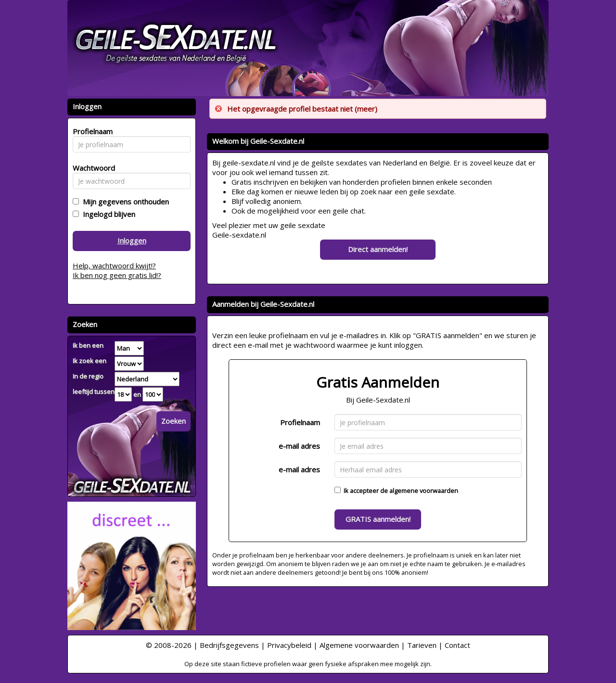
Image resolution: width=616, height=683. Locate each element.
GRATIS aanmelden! (378, 519)
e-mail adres (299, 446)
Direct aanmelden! (378, 249)
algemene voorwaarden (424, 491)
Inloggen (132, 240)
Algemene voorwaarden (359, 645)
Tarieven (422, 645)
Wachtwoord (91, 168)
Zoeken (173, 421)
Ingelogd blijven (107, 214)
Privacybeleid (289, 645)
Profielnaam (300, 422)
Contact (457, 645)
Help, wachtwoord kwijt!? (114, 266)
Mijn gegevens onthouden (124, 202)
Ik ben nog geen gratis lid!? (117, 275)
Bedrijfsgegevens (229, 645)
